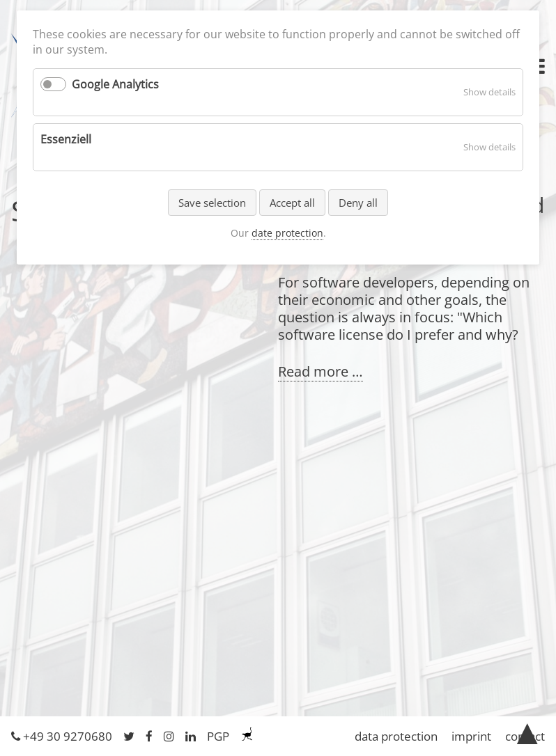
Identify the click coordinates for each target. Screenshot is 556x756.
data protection (396, 736)
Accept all (292, 203)
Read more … (321, 372)
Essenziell (66, 139)
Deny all (358, 203)
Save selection (212, 203)
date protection (287, 233)
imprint (471, 736)
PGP (218, 736)
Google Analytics (115, 84)
